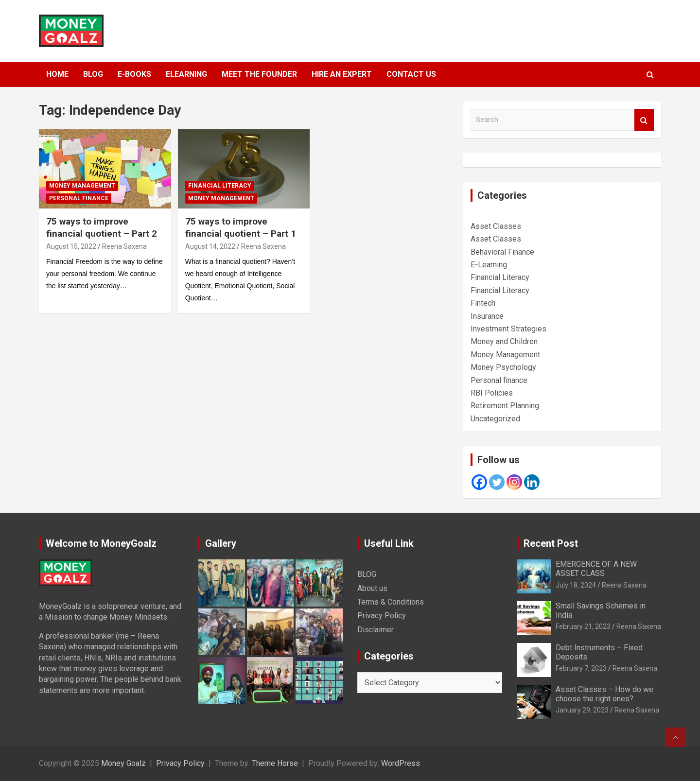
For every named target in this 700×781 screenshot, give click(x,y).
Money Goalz (123, 763)
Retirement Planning (505, 406)
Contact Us (411, 74)
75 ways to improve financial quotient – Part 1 (241, 227)
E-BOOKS (134, 74)
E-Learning (489, 265)
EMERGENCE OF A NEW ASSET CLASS (596, 569)
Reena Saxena (124, 246)
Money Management (82, 186)
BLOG (93, 74)
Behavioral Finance (502, 252)
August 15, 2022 (71, 246)
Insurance (487, 316)
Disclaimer (376, 630)
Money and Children (504, 341)
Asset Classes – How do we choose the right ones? (604, 694)
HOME (57, 74)
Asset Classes (496, 226)
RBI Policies (492, 393)
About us (372, 588)
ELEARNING (186, 74)
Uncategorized (495, 419)
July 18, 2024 (576, 585)
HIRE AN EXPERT (342, 74)
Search (644, 120)
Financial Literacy (220, 186)
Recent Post (551, 543)
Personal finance (79, 198)
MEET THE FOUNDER (259, 74)
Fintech (483, 303)
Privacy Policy (382, 616)
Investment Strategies (508, 329)
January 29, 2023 (582, 710)
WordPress (401, 763)
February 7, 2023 (581, 668)
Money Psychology (503, 367)
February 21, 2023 (583, 626)
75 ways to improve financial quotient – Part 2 (102, 227)
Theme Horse (275, 763)
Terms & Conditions (391, 602)
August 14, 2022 (210, 246)
